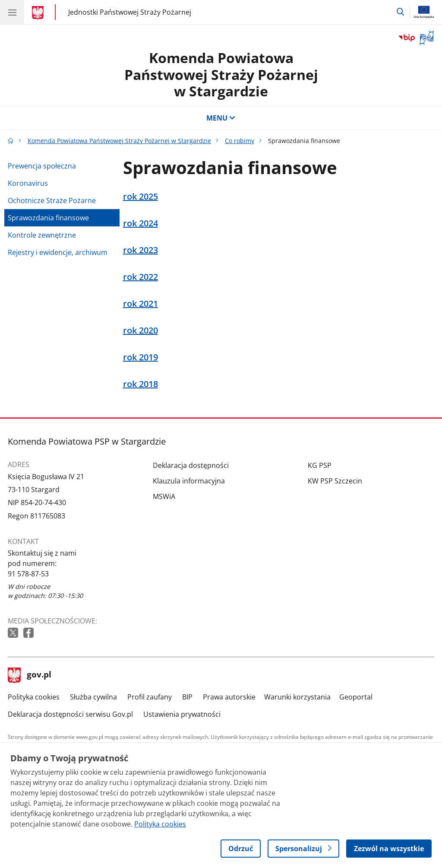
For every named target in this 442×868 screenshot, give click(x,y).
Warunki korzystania (297, 697)
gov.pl (30, 675)
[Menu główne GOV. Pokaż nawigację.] (12, 12)
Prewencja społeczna (42, 166)
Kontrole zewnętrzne (42, 235)
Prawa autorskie (229, 697)
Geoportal (356, 697)
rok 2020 (140, 331)
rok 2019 (140, 357)
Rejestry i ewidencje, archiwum (58, 252)
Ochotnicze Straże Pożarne (52, 200)
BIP (187, 697)
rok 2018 (140, 384)
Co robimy (240, 141)
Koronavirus (28, 183)
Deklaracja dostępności (191, 465)
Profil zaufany (150, 697)
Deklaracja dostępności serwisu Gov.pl (70, 714)
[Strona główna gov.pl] (39, 13)
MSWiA (164, 496)
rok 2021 (140, 304)
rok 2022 (140, 277)
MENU (221, 118)
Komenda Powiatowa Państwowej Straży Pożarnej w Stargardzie (221, 74)
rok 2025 (140, 197)
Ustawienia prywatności (182, 714)
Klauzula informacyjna (189, 481)
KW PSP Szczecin (335, 481)
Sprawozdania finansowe (48, 218)
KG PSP (320, 465)
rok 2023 (140, 250)
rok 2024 (140, 223)
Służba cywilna (93, 697)
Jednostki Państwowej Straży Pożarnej (130, 12)
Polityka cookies (34, 697)
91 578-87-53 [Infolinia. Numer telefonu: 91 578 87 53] (28, 574)
